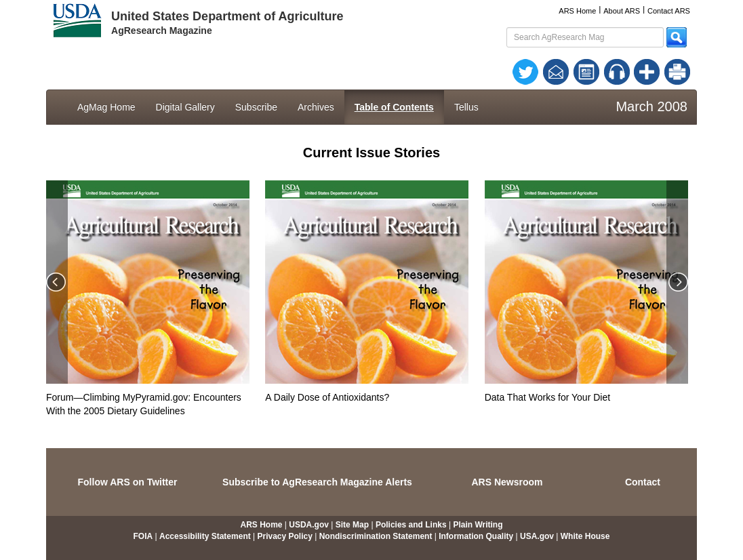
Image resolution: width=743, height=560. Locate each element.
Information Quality (476, 536)
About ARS (622, 11)
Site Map (352, 525)
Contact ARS (669, 11)
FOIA (143, 536)
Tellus (466, 107)
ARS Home (577, 11)
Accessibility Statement (205, 536)
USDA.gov (309, 525)
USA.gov (537, 536)
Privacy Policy (285, 536)
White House (585, 536)
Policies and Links (411, 525)
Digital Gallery (185, 107)
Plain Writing (478, 525)
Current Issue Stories (371, 153)
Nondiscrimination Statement (376, 536)
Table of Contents (394, 107)
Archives (316, 107)
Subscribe (256, 107)
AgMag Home (106, 107)
